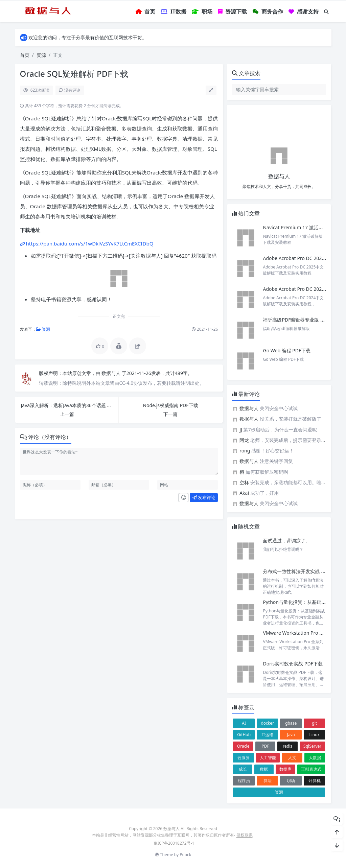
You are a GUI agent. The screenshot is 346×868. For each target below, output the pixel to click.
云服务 (244, 758)
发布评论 (204, 497)
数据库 (285, 769)
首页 (25, 55)
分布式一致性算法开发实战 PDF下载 (301, 571)
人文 (292, 758)
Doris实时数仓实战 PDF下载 (293, 664)
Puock (185, 855)
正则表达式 (311, 769)
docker (267, 723)
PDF (266, 746)
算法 (268, 781)
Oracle (243, 746)
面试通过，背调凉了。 (286, 541)
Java (291, 735)
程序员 (244, 781)
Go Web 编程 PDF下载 (287, 350)
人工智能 (268, 758)
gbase (291, 723)
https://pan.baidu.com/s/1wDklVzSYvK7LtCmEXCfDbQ (90, 243)
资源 (41, 55)
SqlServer (312, 746)
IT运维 (267, 735)
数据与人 (112, 373)
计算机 (315, 781)
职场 (291, 781)
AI (244, 723)
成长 (243, 769)
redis (287, 746)
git (314, 723)
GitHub (244, 735)
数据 (264, 769)
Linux (314, 735)
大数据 (315, 758)
